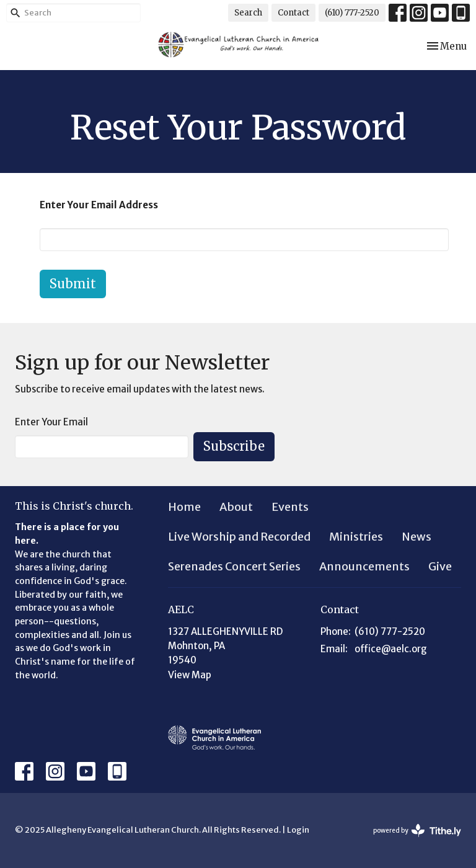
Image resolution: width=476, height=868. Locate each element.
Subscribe (234, 446)
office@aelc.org (391, 649)
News (416, 537)
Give (440, 566)
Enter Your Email (51, 422)
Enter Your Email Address (99, 205)
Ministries (356, 537)
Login (298, 830)
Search (248, 13)
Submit (73, 284)
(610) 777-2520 (352, 13)
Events (290, 507)
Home (184, 507)
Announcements (364, 566)
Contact (293, 13)
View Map (190, 675)
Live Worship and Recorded (239, 537)
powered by (417, 830)
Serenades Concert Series (234, 566)
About (236, 507)
